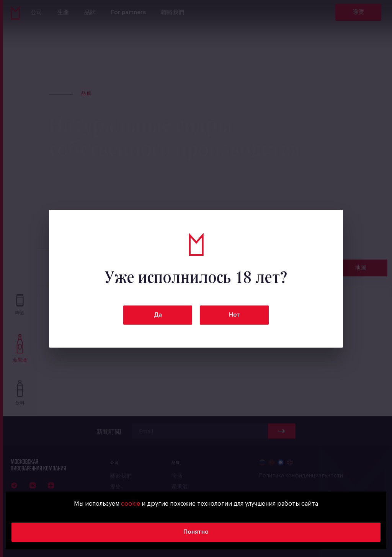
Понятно (196, 532)
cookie (131, 504)
